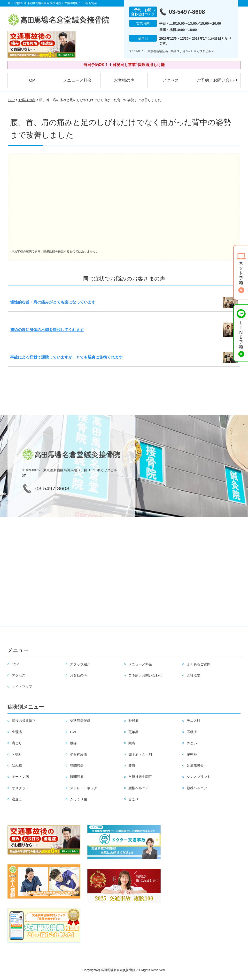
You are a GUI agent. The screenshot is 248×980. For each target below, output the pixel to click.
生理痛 (17, 732)
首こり (133, 799)
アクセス (170, 80)
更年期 (133, 732)
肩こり (17, 743)
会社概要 (194, 675)
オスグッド (20, 788)
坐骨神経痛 (78, 754)
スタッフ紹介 (80, 664)
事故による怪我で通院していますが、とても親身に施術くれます (66, 357)
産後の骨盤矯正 (24, 721)
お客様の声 (124, 80)
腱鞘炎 (192, 754)
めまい (192, 743)
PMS (74, 732)
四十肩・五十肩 (140, 754)
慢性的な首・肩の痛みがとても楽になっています (53, 302)
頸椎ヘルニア (197, 788)
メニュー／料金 (77, 80)
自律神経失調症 (140, 777)
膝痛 (132, 766)
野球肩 (133, 721)
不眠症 (192, 732)
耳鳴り (17, 754)
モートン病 (20, 777)
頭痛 (132, 743)
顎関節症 (77, 766)
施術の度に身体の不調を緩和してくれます (47, 330)
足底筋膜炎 (195, 766)
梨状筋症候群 (80, 721)
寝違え (17, 799)
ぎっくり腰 (78, 799)
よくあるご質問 (199, 664)
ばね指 (17, 766)
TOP (31, 80)
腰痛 (73, 743)
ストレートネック (84, 788)
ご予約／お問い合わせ (217, 80)
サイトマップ (22, 686)
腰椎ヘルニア (139, 788)
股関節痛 (77, 777)
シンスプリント (199, 777)
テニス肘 (194, 721)
